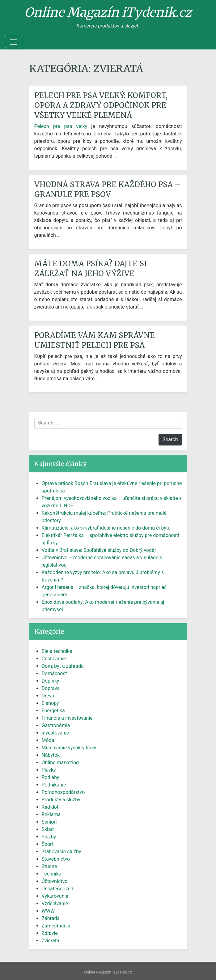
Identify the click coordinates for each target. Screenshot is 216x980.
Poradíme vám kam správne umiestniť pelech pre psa (95, 340)
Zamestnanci (56, 926)
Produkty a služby (61, 800)
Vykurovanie (55, 896)
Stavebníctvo (56, 859)
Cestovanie (54, 659)
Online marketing (60, 763)
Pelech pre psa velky (61, 126)
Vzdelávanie (55, 903)
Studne (49, 866)
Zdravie (50, 933)
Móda (48, 740)
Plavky (49, 770)
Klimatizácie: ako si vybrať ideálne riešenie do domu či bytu (106, 528)
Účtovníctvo (55, 881)
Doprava (51, 688)
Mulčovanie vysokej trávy (69, 748)
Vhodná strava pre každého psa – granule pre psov (107, 189)
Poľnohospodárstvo (63, 792)
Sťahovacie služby (61, 852)
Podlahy (51, 777)
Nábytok (51, 755)
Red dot (50, 807)
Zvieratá (51, 941)
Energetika (53, 711)
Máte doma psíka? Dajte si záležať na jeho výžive (91, 268)
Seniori (49, 822)
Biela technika (57, 651)
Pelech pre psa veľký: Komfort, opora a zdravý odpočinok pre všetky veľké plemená (101, 105)
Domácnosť (55, 673)
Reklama (51, 814)
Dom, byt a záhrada (63, 666)
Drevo (48, 696)
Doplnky (51, 681)
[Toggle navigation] (14, 42)
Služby (49, 837)
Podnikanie (54, 785)
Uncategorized (58, 889)
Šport (48, 844)
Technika (52, 874)
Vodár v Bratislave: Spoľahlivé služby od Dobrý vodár (99, 550)
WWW (48, 911)
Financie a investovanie (67, 718)
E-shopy (50, 703)
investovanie (55, 733)
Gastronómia (56, 725)
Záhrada (51, 918)
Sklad (48, 829)
